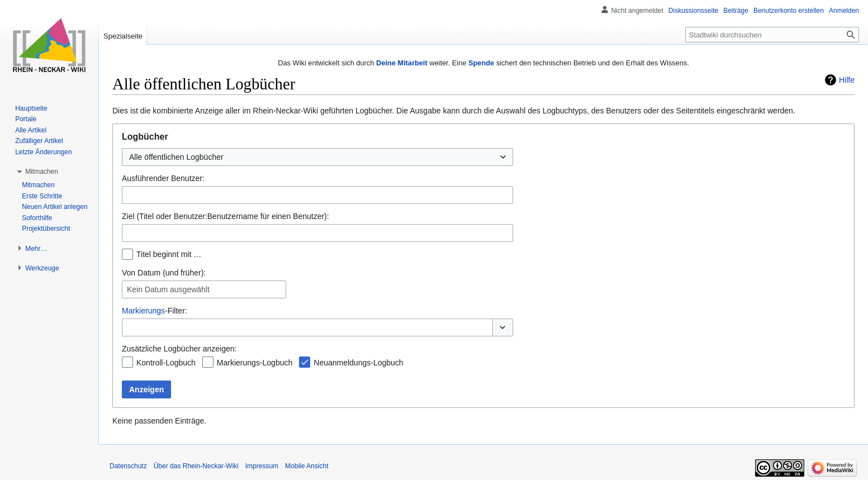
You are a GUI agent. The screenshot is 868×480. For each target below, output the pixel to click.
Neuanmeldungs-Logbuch (358, 363)
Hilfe (847, 80)
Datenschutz (128, 466)
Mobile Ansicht (307, 466)
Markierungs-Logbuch (255, 363)
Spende (481, 63)
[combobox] (317, 157)
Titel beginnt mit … (169, 254)
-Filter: (155, 311)
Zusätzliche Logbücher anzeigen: (179, 349)
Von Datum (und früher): (164, 273)
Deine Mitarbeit (402, 63)
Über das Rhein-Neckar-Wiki (196, 466)
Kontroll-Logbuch (166, 363)
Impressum (262, 466)
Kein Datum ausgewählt (168, 289)
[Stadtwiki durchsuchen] (772, 35)
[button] (503, 327)
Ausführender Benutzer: (163, 178)
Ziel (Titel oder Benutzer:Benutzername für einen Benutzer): (226, 216)
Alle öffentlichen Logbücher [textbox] (176, 157)
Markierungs (143, 311)
